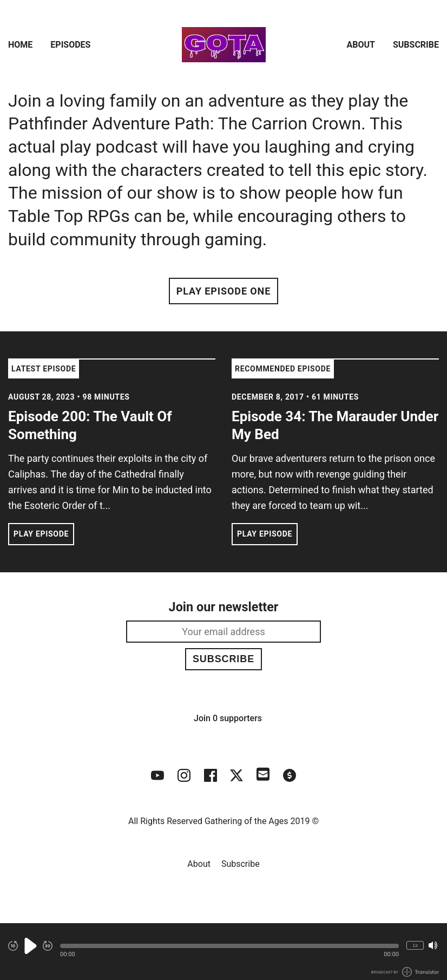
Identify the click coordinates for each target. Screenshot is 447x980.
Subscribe (416, 45)
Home (20, 45)
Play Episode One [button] (223, 291)
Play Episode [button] (41, 534)
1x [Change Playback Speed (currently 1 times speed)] (415, 945)
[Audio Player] (223, 952)
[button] (229, 946)
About (361, 45)
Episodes (70, 45)
